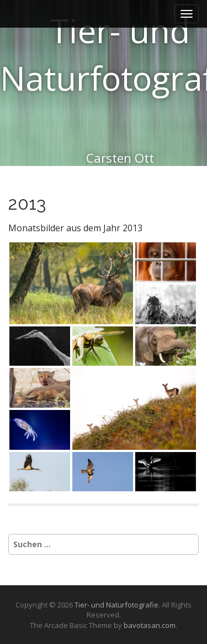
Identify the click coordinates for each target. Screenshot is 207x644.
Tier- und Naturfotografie (116, 605)
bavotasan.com (150, 625)
